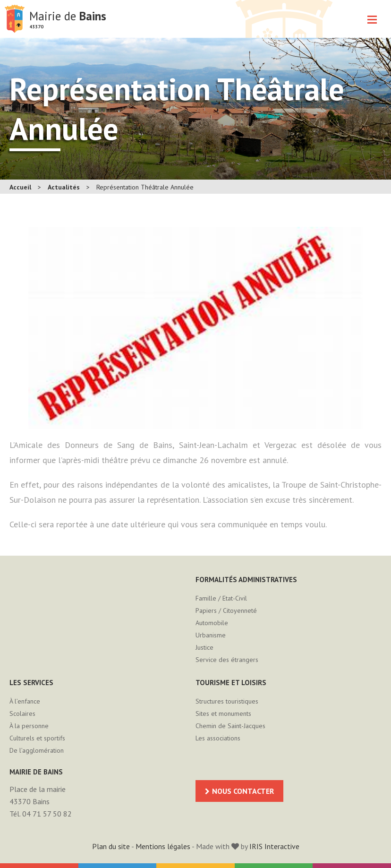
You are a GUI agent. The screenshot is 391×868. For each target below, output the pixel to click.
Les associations (218, 738)
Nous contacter (243, 791)
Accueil (20, 187)
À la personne (29, 726)
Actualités (64, 187)
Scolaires (22, 713)
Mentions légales (163, 846)
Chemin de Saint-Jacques (230, 726)
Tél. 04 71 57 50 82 (41, 814)
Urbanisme (211, 635)
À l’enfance (25, 701)
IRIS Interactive (274, 846)
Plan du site (111, 846)
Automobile (212, 623)
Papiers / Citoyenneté (226, 610)
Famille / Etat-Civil (221, 598)
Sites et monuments (223, 713)
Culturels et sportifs (37, 738)
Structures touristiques (227, 701)
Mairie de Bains (15, 19)
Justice (204, 647)
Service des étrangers (227, 660)
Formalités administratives (246, 580)
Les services (31, 683)
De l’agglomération (37, 750)
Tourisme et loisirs (231, 683)
